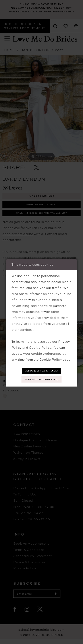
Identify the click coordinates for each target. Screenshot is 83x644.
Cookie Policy (40, 347)
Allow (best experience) (42, 370)
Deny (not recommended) (42, 380)
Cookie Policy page (55, 359)
